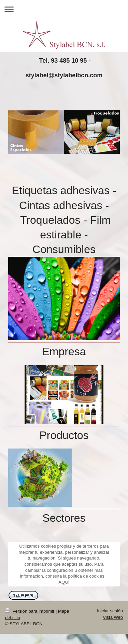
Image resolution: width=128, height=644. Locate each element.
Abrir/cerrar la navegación (64, 9)
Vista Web (113, 617)
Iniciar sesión (110, 611)
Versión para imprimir (30, 611)
